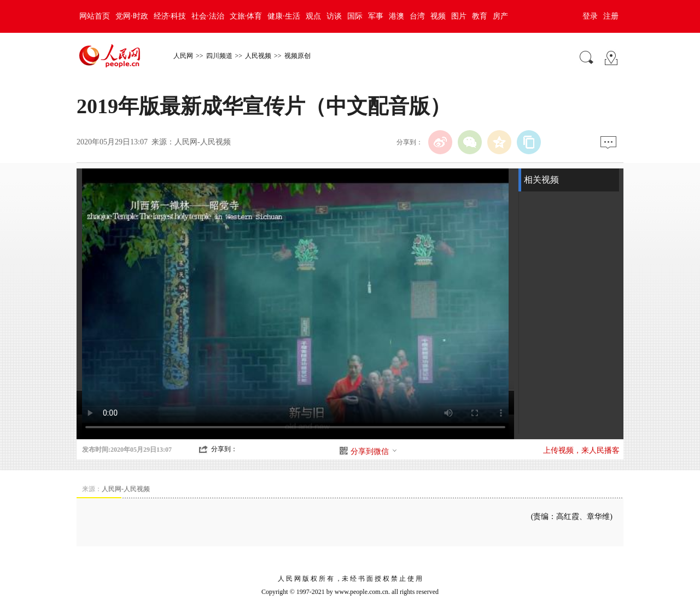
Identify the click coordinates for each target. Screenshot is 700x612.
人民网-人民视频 (203, 142)
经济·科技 (170, 16)
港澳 (396, 16)
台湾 (417, 16)
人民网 (183, 56)
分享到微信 (374, 451)
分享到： (224, 449)
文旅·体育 (246, 16)
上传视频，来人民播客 (581, 450)
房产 (500, 16)
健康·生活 (284, 16)
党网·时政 (132, 16)
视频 (438, 16)
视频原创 (297, 56)
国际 (355, 16)
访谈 (334, 16)
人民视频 (258, 56)
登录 (590, 16)
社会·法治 (208, 16)
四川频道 (219, 56)
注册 (611, 16)
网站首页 (95, 16)
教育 (480, 16)
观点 (313, 16)
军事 (376, 16)
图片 (459, 16)
